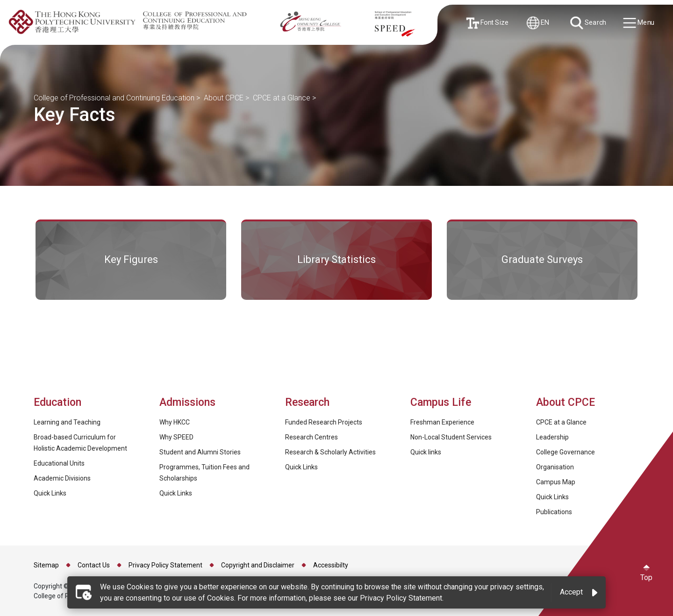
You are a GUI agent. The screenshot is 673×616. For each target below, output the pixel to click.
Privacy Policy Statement (165, 565)
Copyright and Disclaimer (258, 565)
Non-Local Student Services (451, 437)
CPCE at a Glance (282, 98)
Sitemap (46, 565)
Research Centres (311, 437)
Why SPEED (176, 437)
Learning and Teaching (67, 422)
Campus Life (441, 402)
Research (307, 402)
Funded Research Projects (324, 422)
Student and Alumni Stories (200, 452)
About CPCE (224, 98)
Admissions (189, 402)
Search (588, 23)
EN (538, 23)
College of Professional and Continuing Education (114, 98)
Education (57, 402)
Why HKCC (175, 422)
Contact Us (94, 565)
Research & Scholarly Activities (330, 452)
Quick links (426, 452)
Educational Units (59, 463)
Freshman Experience (442, 422)
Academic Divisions (62, 478)
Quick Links (50, 493)
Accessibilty (331, 565)
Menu (639, 23)
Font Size (488, 23)
